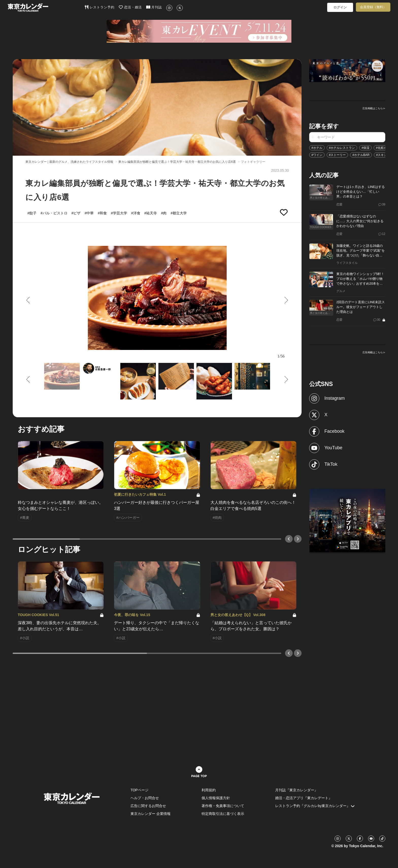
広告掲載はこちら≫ (374, 108)
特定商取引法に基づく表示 (223, 814)
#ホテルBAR (361, 155)
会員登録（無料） (373, 7)
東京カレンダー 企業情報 (151, 814)
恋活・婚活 (130, 7)
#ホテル (317, 148)
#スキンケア (385, 155)
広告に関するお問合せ (148, 806)
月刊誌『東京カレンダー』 (296, 790)
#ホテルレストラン (342, 148)
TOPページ (139, 790)
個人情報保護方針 (216, 798)
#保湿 (365, 148)
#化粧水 (381, 148)
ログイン (340, 7)
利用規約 (209, 790)
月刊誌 (154, 7)
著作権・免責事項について (223, 806)
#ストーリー (337, 155)
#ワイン (317, 155)
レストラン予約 (100, 7)
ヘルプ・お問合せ (145, 798)
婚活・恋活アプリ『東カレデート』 (304, 798)
